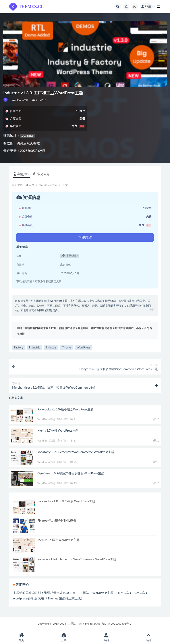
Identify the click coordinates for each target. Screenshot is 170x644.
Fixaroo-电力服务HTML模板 (57, 520)
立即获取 (85, 237)
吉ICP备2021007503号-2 (116, 624)
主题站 (72, 624)
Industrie (35, 347)
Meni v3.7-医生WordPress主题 (58, 430)
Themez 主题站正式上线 (64, 598)
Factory (19, 347)
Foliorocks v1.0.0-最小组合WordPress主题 (66, 409)
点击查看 (27, 136)
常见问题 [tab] (41, 174)
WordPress (83, 347)
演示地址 (70, 256)
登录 (146, 7)
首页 (32, 185)
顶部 (149, 637)
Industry (51, 347)
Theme (67, 347)
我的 (106, 637)
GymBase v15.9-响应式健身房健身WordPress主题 (71, 473)
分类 (64, 637)
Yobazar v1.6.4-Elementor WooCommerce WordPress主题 (76, 452)
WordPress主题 (20, 100)
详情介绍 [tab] (22, 174)
